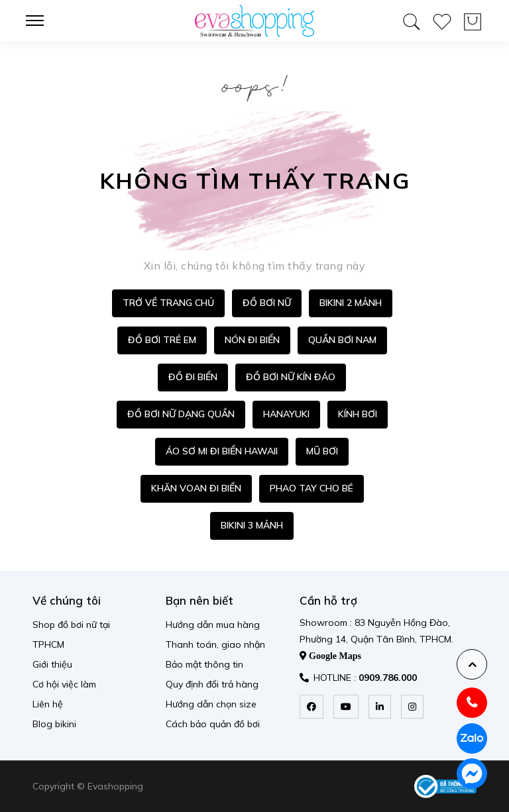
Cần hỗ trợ (328, 600)
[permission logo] (445, 787)
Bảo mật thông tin (204, 664)
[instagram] (412, 707)
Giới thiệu (52, 664)
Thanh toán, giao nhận (215, 644)
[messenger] (472, 774)
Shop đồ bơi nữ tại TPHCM (71, 634)
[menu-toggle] (39, 21)
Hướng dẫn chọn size (211, 704)
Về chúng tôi (67, 600)
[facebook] (311, 707)
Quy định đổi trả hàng (212, 684)
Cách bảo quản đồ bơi (213, 724)
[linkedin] (380, 707)
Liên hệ (48, 704)
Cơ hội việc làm (64, 684)
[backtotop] (472, 664)
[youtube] (346, 707)
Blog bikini (54, 724)
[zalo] (472, 738)
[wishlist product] (442, 19)
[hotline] (472, 703)
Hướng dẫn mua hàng (213, 625)
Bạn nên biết (199, 600)
